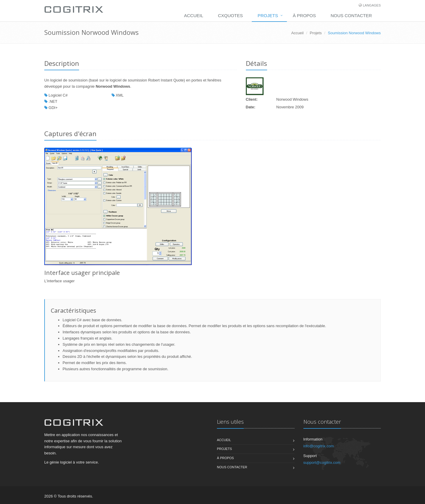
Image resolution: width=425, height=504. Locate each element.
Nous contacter (351, 16)
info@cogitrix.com (319, 446)
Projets (268, 16)
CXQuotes (231, 16)
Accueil (194, 16)
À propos (304, 16)
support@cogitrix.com (322, 463)
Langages (372, 5)
